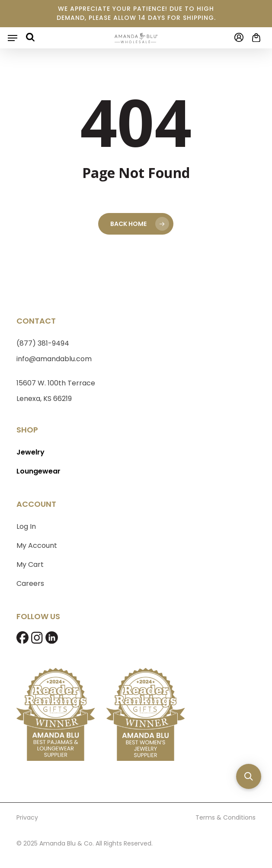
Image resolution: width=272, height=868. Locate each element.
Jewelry (30, 452)
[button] (13, 38)
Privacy (27, 817)
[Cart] (254, 38)
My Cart (30, 564)
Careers (30, 583)
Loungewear (38, 471)
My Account (37, 545)
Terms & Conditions (226, 817)
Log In (26, 526)
